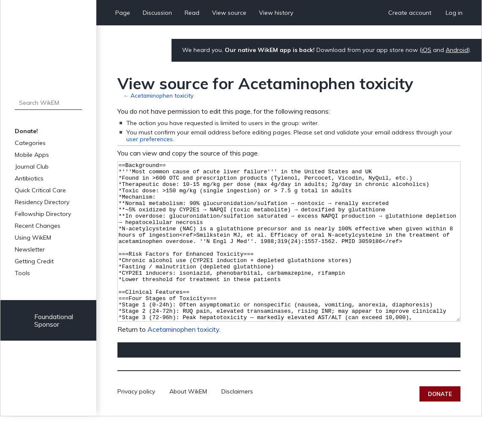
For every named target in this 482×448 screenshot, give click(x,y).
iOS (426, 50)
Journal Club (32, 167)
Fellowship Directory (43, 214)
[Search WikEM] (48, 103)
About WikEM (188, 423)
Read (192, 13)
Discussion (157, 13)
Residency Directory (42, 202)
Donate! (26, 131)
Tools (22, 273)
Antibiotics (29, 178)
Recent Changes (38, 226)
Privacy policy (136, 423)
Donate (440, 426)
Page (123, 13)
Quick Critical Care (40, 190)
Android (457, 50)
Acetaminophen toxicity (162, 95)
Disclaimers (237, 423)
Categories (30, 143)
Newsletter (30, 249)
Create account (410, 13)
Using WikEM (33, 238)
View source (229, 13)
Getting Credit (34, 261)
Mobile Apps (32, 155)
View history (276, 13)
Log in (454, 13)
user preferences (150, 139)
